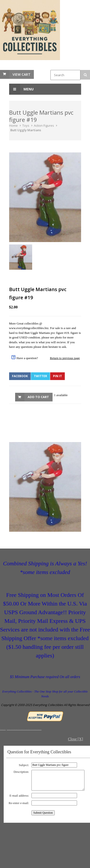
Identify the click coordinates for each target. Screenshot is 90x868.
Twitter (40, 376)
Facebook (20, 376)
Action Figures (44, 125)
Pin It (57, 376)
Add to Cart (38, 397)
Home (13, 125)
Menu (21, 89)
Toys (26, 125)
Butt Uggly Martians (26, 130)
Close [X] (75, 739)
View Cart (21, 74)
